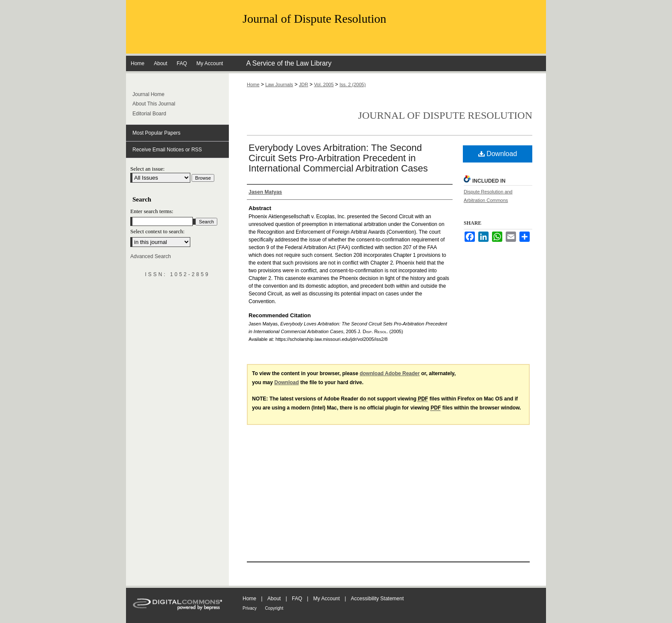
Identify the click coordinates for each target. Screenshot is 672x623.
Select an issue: (147, 169)
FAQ (297, 599)
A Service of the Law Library (289, 63)
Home (253, 84)
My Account (327, 599)
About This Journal (154, 104)
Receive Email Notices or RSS (167, 150)
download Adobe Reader (390, 373)
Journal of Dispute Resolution (314, 19)
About (274, 599)
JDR (304, 84)
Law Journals (279, 84)
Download (498, 154)
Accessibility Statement (377, 599)
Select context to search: (157, 231)
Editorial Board (149, 114)
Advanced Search (151, 256)
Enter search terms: (152, 211)
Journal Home (148, 94)
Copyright (274, 608)
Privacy (250, 608)
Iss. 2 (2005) (352, 84)
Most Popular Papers (156, 133)
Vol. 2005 (324, 84)
